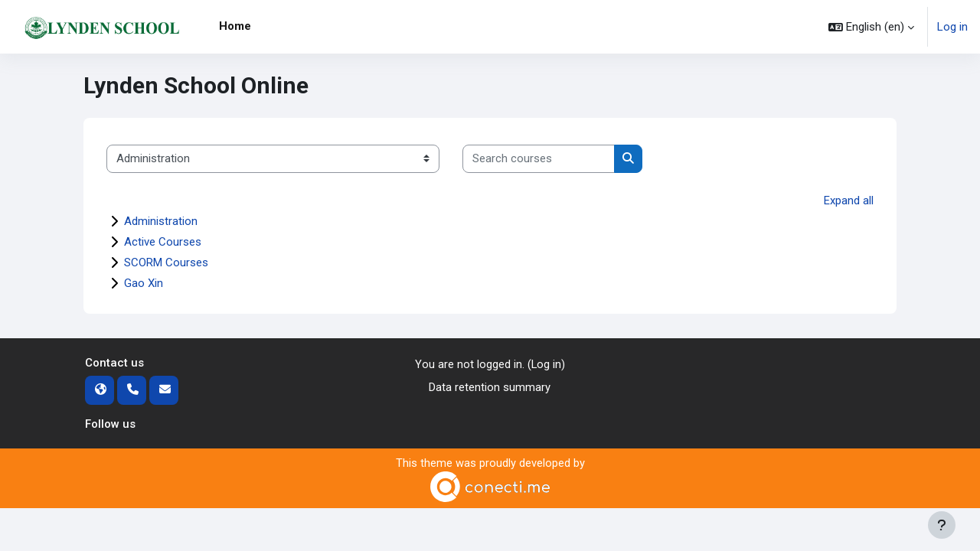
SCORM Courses (166, 262)
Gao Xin (144, 283)
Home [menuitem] (235, 26)
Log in (952, 27)
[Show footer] (942, 525)
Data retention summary (490, 388)
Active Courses (163, 242)
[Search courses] (539, 159)
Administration (161, 221)
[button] (871, 27)
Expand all (849, 201)
